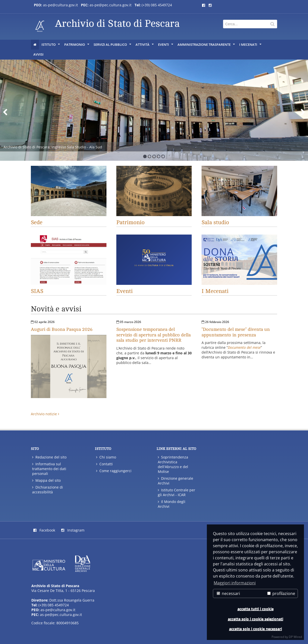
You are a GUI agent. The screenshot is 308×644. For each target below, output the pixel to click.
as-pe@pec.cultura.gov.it (61, 615)
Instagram (73, 530)
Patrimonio (130, 222)
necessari (228, 593)
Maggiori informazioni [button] (235, 583)
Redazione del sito (49, 457)
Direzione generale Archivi (175, 481)
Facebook (44, 530)
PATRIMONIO (77, 46)
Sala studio (215, 222)
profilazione (281, 593)
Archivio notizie (45, 414)
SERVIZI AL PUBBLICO (113, 46)
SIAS (37, 291)
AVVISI (38, 54)
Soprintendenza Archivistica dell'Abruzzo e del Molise (173, 464)
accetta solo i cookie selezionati (256, 619)
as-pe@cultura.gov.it (58, 610)
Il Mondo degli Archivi (172, 504)
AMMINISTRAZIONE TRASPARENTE (207, 46)
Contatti (104, 464)
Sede (37, 222)
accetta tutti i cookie (256, 609)
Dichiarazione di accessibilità (48, 490)
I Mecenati (251, 46)
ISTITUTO (51, 46)
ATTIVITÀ (145, 46)
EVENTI (166, 46)
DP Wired (295, 637)
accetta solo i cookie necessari (256, 629)
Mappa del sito (46, 480)
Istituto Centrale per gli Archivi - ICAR (177, 492)
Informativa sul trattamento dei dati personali (49, 469)
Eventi (125, 291)
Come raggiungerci (114, 471)
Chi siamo (106, 457)
